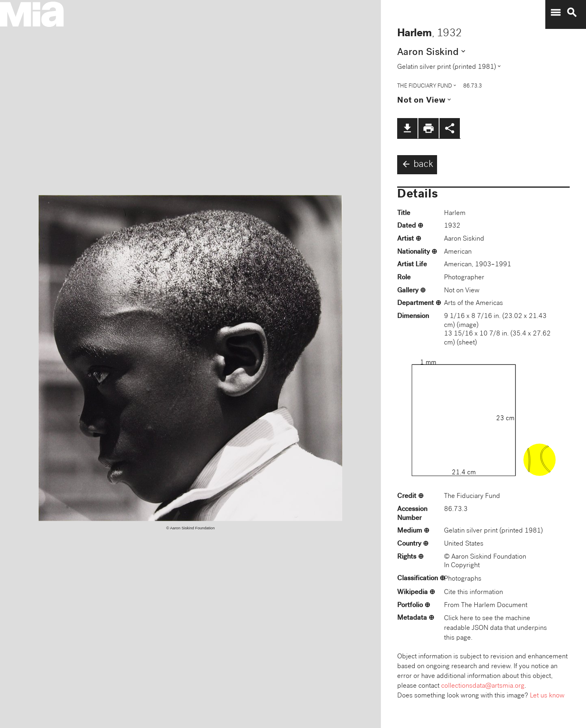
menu (555, 13)
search (572, 13)
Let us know (547, 696)
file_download (407, 128)
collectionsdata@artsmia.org (483, 686)
